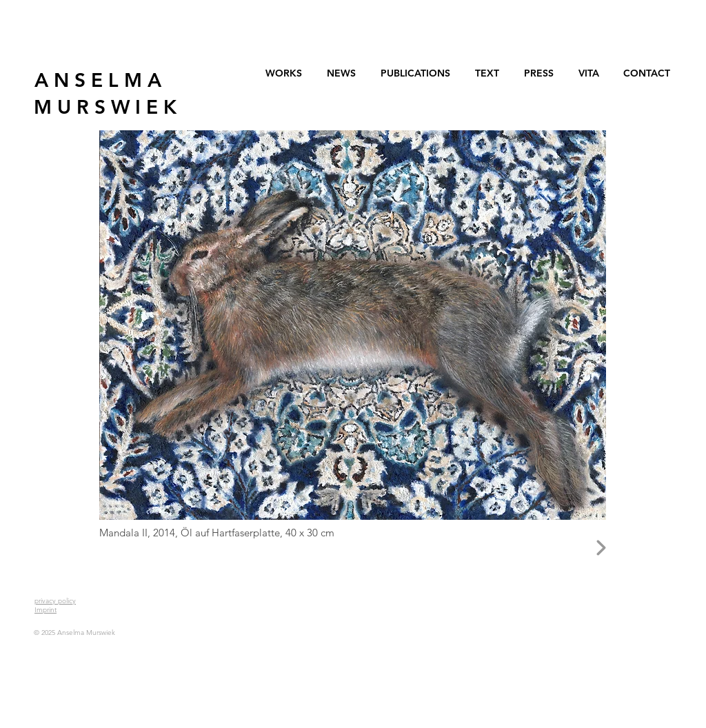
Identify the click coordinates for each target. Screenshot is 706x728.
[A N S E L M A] (98, 80)
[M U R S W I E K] (105, 107)
